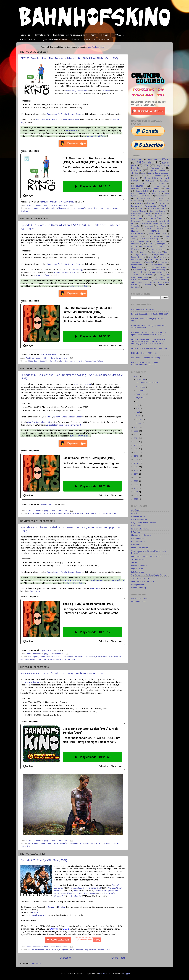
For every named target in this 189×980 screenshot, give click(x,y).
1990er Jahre (45, 208)
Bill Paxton (142, 183)
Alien (143, 173)
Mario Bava (144, 241)
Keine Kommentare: (59, 205)
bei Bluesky (71, 91)
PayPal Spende (96, 580)
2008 (136, 485)
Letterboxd (82, 91)
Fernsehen (136, 206)
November (141, 387)
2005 (136, 495)
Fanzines (163, 203)
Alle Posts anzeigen (97, 47)
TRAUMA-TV (118, 35)
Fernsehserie (150, 206)
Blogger (127, 973)
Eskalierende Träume (140, 529)
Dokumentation (137, 201)
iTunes (49, 114)
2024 (136, 427)
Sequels (149, 262)
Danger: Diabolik (142, 191)
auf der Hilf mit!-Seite (96, 136)
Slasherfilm (25, 846)
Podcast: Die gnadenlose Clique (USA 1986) (149, 348)
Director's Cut (144, 198)
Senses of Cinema (139, 566)
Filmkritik (139, 208)
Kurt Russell (162, 234)
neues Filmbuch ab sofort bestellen (58, 119)
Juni (138, 405)
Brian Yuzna (56, 657)
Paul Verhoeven (146, 246)
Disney (161, 198)
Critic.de (134, 513)
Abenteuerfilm (157, 168)
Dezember (141, 379)
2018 (136, 449)
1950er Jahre (137, 159)
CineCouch (136, 510)
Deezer (79, 114)
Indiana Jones (149, 221)
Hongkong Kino (66, 950)
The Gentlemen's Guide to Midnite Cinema (149, 575)
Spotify (57, 114)
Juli (137, 401)
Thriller (107, 950)
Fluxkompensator (139, 538)
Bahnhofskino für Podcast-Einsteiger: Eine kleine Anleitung (61, 35)
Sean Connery (136, 262)
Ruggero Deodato (138, 257)
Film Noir (165, 206)
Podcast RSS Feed (139, 602)
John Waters (161, 226)
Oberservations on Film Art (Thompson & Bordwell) (148, 552)
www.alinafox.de (43, 275)
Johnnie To (148, 228)
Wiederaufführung (139, 588)
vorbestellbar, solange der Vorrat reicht (64, 425)
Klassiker (135, 231)
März (138, 416)
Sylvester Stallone (156, 272)
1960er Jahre (33, 843)
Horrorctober (69, 513)
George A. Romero (157, 211)
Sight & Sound (137, 569)
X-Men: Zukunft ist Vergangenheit (86, 888)
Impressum (89, 39)
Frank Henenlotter (35, 513)
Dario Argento (159, 191)
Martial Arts (159, 241)
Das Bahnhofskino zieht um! (143, 309)
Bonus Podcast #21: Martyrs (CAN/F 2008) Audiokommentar (149, 327)
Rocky (166, 252)
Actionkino (137, 170)
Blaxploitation (159, 183)
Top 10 (159, 275)
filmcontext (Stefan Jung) (141, 535)
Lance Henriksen (153, 236)
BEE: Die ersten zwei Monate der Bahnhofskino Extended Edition (145, 363)
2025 (136, 376)
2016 (136, 456)
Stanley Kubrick (162, 267)
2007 (136, 488)
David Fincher (156, 193)
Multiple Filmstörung (140, 548)
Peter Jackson (161, 246)
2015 (136, 459)
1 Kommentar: (57, 654)
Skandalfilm (157, 265)
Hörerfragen (136, 221)
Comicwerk (35, 591)
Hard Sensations (138, 541)
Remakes (144, 252)
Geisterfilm (83, 208)
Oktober (140, 391)
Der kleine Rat (146, 196)
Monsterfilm (79, 361)
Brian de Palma (158, 186)
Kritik (151, 234)
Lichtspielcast (137, 545)
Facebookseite (39, 915)
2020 (136, 442)
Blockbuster (137, 186)
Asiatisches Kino (41, 950)
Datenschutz (105, 39)
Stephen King (141, 270)
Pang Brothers (90, 950)
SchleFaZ (163, 257)
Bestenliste (164, 181)
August (139, 398)
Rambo (134, 252)
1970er (165, 159)
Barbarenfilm (151, 181)
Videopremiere (137, 282)
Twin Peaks (143, 277)
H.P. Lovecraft (90, 657)
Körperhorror (62, 659)
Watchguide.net (138, 584)
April (138, 412)
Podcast (102, 208)
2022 (136, 434)
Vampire (145, 280)
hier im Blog (77, 269)
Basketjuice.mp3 (47, 504)
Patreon (87, 384)
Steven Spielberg (158, 270)
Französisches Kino (156, 208)
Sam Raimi (152, 257)
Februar (140, 419)
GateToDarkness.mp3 (50, 354)
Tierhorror (149, 275)
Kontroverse (137, 233)
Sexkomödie (136, 265)
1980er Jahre (33, 208)
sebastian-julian (106, 973)
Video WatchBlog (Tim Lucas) (143, 581)
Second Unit (136, 562)
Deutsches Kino (162, 196)
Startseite (25, 35)
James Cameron (145, 223)
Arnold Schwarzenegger (159, 173)
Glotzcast (106, 91)
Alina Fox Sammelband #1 (65, 272)
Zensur (161, 285)
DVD (167, 188)
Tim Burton (114, 513)
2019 (136, 445)
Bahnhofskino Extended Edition (64, 208)
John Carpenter (67, 361)
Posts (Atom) (36, 963)
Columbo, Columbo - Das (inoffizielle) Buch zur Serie (44, 39)
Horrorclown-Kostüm (30, 682)
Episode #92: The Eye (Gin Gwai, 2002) (44, 860)
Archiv (94, 35)
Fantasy (151, 203)
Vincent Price (155, 282)
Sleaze (105, 513)
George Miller (136, 213)
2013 (136, 467)
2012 (136, 470)
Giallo (147, 213)
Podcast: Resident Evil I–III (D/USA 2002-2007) (150, 314)
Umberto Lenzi (158, 277)
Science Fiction (113, 208)
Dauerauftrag (117, 580)
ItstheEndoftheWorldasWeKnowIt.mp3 (57, 202)
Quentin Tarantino (158, 250)
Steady (76, 384)
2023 (136, 431)
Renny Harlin (157, 252)
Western (148, 285)
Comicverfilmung (153, 188)
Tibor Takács (98, 361)
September (141, 394)
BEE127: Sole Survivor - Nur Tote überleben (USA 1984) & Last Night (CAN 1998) (69, 58)
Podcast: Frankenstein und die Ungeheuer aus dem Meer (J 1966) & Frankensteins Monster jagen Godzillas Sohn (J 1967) (149, 341)
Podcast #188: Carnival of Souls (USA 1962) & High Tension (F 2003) (62, 673)
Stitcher (71, 114)
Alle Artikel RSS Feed (140, 598)
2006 (136, 492)
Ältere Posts (118, 958)
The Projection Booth (140, 578)
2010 (136, 477)
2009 (136, 481)
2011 (136, 474)
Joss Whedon (161, 228)
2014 (136, 463)
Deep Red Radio (138, 516)
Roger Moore (160, 255)
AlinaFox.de (95, 588)
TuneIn (64, 114)
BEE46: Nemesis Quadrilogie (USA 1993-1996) (148, 320)
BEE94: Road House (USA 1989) (144, 353)
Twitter (35, 912)
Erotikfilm (139, 203)
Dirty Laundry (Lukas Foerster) (144, 523)
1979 (136, 499)
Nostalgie (161, 244)
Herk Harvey (84, 843)
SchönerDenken (138, 559)
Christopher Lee (137, 189)
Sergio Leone (162, 262)
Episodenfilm (67, 657)
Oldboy (134, 246)
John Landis (149, 226)
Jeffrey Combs (36, 659)
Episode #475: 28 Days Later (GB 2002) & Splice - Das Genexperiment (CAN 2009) (149, 333)
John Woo (135, 228)
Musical (149, 244)
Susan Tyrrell (137, 272)
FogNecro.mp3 (46, 650)
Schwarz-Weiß (137, 260)
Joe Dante (158, 223)
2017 (136, 452)
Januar (139, 423)
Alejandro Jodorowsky (157, 171)
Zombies (24, 211)
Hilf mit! (104, 35)
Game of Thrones (138, 211)
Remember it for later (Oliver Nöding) (147, 556)
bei (71, 130)
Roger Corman (141, 254)
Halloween (58, 513)
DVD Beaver (136, 526)
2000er (42, 843)
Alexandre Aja (52, 843)
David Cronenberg (139, 193)
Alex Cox (135, 173)
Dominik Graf (150, 201)
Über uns (76, 39)
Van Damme (160, 280)
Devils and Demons (139, 519)
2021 (136, 438)
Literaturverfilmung (149, 239)
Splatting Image (138, 572)
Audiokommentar (157, 176)
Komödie (90, 513)
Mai (138, 408)
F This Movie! (137, 532)
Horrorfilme (93, 208)
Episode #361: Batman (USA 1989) (146, 358)
